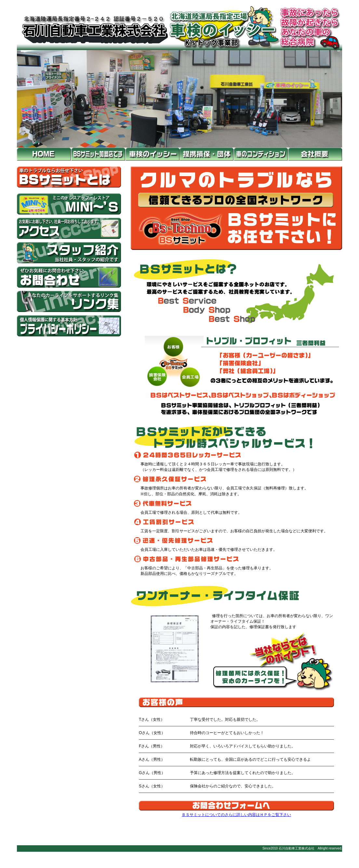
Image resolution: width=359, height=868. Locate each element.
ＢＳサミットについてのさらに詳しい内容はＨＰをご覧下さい (236, 815)
